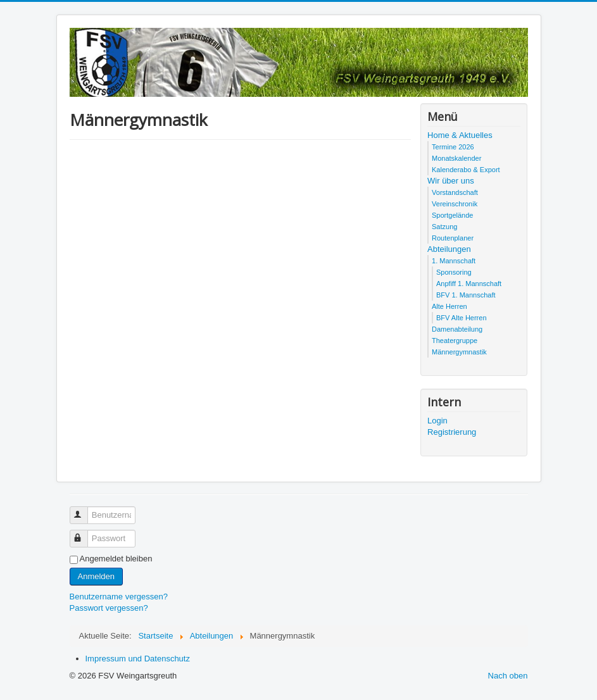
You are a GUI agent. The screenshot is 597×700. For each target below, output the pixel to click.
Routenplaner (453, 238)
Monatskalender (456, 158)
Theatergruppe (455, 341)
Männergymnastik (459, 352)
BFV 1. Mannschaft (466, 295)
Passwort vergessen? (109, 608)
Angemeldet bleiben (116, 559)
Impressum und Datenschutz (138, 659)
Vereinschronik (455, 204)
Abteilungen (449, 249)
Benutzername (85, 510)
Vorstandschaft (455, 192)
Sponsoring (454, 272)
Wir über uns (451, 181)
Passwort (85, 533)
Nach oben (508, 676)
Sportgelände (452, 215)
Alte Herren (449, 306)
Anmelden (97, 576)
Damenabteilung (457, 329)
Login (437, 421)
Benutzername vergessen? (119, 597)
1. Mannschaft (454, 261)
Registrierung (452, 432)
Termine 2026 (453, 147)
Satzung (444, 227)
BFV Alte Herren (461, 318)
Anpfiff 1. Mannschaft (469, 284)
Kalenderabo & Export (466, 170)
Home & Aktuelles (460, 135)
